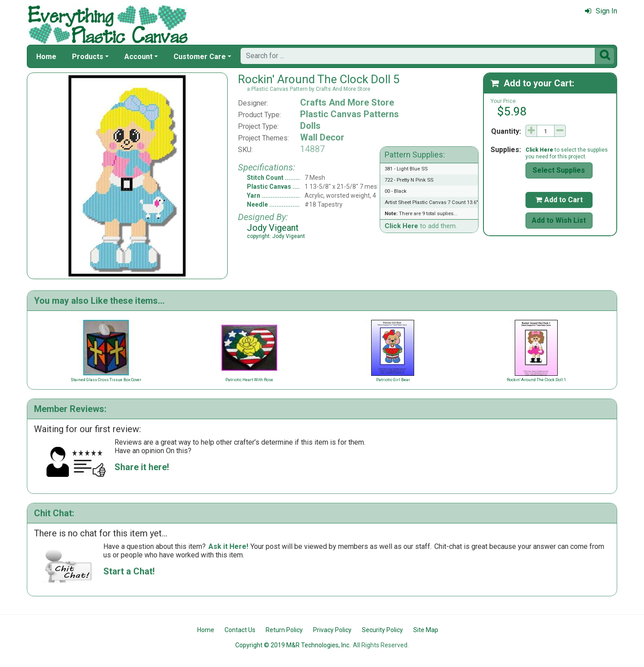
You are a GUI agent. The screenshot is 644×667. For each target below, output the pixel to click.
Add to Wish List (559, 220)
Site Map (426, 630)
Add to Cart (559, 200)
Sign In (601, 11)
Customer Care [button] (200, 57)
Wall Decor (322, 137)
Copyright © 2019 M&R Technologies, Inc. (293, 645)
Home (46, 57)
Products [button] (88, 57)
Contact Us (240, 630)
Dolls (310, 126)
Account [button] (138, 57)
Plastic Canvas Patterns (350, 114)
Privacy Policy (332, 630)
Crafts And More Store (347, 102)
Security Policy (382, 630)
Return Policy (284, 630)
